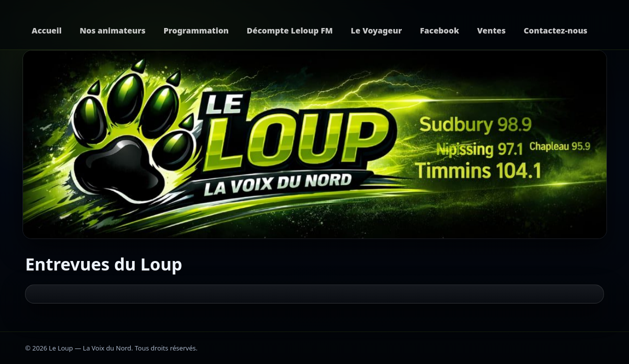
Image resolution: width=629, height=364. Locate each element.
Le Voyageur (376, 30)
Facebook (439, 30)
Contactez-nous (555, 30)
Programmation (196, 30)
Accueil (47, 30)
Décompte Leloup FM (290, 30)
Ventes (492, 30)
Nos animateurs (113, 30)
